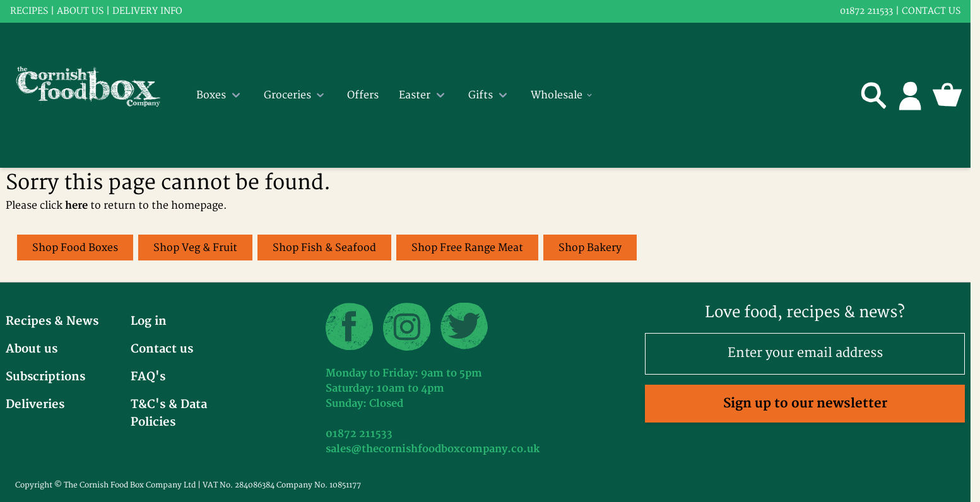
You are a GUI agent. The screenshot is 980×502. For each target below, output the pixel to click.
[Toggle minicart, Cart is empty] (947, 95)
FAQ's (148, 377)
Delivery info (147, 11)
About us (80, 11)
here (76, 206)
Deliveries (35, 405)
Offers (363, 95)
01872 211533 (866, 11)
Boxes (220, 95)
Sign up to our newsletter (805, 403)
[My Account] (911, 95)
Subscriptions (45, 377)
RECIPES (29, 11)
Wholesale (562, 95)
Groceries (295, 95)
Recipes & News (52, 321)
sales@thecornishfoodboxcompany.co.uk (433, 449)
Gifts (489, 95)
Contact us (931, 11)
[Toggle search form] (874, 95)
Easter (423, 95)
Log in (149, 321)
